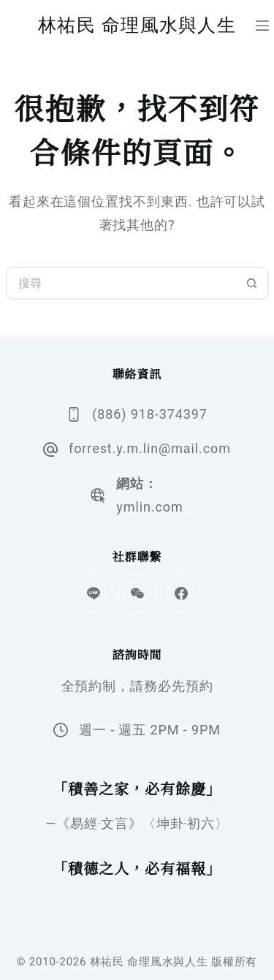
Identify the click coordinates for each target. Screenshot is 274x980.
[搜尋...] (121, 283)
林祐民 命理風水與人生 (137, 25)
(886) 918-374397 (150, 414)
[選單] (262, 26)
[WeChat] (137, 593)
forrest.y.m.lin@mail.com (150, 448)
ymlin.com (149, 507)
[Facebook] (181, 593)
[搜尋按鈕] (252, 283)
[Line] (93, 593)
